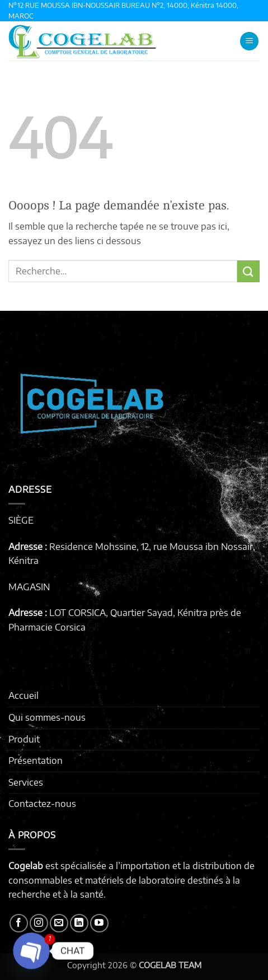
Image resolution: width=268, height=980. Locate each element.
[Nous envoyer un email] (59, 923)
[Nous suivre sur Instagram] (39, 923)
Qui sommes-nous (47, 717)
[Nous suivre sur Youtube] (99, 923)
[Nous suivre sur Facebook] (19, 923)
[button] (249, 41)
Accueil (23, 696)
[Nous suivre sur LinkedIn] (79, 923)
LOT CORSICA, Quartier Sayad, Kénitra (128, 613)
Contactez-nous (42, 804)
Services (26, 782)
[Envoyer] (248, 271)
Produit (24, 739)
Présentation (36, 760)
